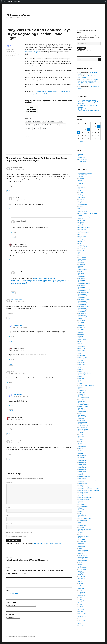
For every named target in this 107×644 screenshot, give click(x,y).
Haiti (80, 354)
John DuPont (82, 394)
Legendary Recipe (83, 412)
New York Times (83, 447)
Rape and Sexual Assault (85, 529)
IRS (79, 389)
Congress (81, 231)
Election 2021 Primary (84, 299)
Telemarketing (82, 587)
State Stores (82, 578)
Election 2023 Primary (84, 306)
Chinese (81, 219)
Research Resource (83, 536)
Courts (80, 242)
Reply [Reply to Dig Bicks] (11, 214)
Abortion (81, 177)
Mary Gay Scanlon (83, 429)
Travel (80, 598)
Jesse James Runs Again (85, 109)
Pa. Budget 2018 (83, 484)
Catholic (81, 208)
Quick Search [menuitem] (17, 1)
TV (79, 608)
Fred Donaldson (16, 300)
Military (81, 434)
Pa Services (81, 482)
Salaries (81, 545)
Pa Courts (81, 475)
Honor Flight (82, 371)
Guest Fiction (82, 350)
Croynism (81, 245)
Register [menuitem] (10, 1)
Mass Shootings (83, 431)
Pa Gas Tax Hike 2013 (84, 477)
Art (79, 185)
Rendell (80, 534)
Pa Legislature (82, 478)
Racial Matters (82, 526)
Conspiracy (81, 235)
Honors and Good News (85, 373)
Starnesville (82, 576)
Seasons (81, 554)
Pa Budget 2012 (82, 464)
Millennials (81, 436)
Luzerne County (83, 422)
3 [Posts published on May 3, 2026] (99, 127)
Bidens (80, 191)
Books (80, 201)
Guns (80, 352)
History (80, 368)
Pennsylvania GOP (83, 492)
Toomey (81, 591)
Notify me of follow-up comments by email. (20, 532)
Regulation (81, 531)
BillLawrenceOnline (18, 15)
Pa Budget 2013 (82, 466)
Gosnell (80, 343)
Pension (81, 501)
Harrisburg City (83, 357)
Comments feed (83, 159)
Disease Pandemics (84, 268)
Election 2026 (82, 313)
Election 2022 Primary (84, 303)
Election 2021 (82, 298)
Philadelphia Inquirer (84, 506)
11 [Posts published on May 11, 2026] (79, 133)
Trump (80, 599)
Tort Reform (82, 592)
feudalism (81, 326)
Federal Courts (82, 324)
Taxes (80, 582)
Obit (79, 452)
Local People (82, 420)
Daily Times (82, 249)
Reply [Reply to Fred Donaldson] (9, 318)
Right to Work (82, 540)
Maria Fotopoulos (83, 426)
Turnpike (81, 606)
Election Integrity (11, 56)
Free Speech (82, 329)
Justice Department (84, 398)
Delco (80, 256)
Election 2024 (82, 308)
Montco (81, 440)
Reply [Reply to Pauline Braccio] (9, 459)
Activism (81, 182)
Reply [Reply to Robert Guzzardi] (11, 364)
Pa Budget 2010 (82, 461)
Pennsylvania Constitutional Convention (89, 491)
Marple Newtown (83, 427)
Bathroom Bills (82, 187)
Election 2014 (82, 278)
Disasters (81, 266)
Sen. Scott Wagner (83, 557)
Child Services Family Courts (86, 217)
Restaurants (82, 538)
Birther (80, 194)
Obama (80, 450)
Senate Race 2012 (83, 561)
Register (81, 154)
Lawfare (81, 408)
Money (80, 438)
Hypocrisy (81, 378)
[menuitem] (1, 1)
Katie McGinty (82, 401)
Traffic (80, 594)
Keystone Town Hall (84, 405)
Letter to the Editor (83, 417)
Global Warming (83, 340)
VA (79, 619)
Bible (80, 189)
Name (9, 508)
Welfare (80, 624)
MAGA (80, 424)
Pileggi (80, 508)
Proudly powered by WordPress (27, 637)
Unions (80, 615)
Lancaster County (83, 406)
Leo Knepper (82, 415)
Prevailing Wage (83, 520)
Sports (80, 571)
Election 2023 (82, 305)
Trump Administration (84, 601)
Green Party (82, 347)
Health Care (82, 361)
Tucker (80, 605)
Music (80, 443)
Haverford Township (84, 359)
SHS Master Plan (83, 568)
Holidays (81, 370)
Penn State (81, 485)
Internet (81, 387)
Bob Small (81, 200)
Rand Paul (81, 527)
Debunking (81, 254)
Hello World (82, 364)
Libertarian (81, 419)
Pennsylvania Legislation (85, 496)
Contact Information (13, 594)
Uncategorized (82, 613)
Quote (80, 524)
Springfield (81, 573)
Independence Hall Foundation (87, 385)
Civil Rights (81, 224)
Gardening (81, 335)
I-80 (80, 380)
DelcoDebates (82, 261)
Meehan (81, 433)
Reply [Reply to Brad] (9, 388)
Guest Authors (82, 349)
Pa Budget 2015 (82, 470)
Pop (79, 517)
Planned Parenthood (84, 510)
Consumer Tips (82, 236)
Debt (80, 252)
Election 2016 (82, 282)
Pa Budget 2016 (82, 471)
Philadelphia (82, 505)
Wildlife (80, 626)
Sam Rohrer (82, 547)
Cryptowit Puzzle (83, 247)
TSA (79, 603)
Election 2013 (82, 277)
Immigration (82, 384)
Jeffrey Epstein (82, 391)
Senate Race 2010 (83, 559)
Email (9, 516)
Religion (81, 533)
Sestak (80, 564)
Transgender (82, 596)
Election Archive (83, 315)
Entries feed (82, 158)
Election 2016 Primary (84, 284)
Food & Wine (82, 328)
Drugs (80, 271)
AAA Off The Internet (84, 175)
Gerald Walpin (82, 336)
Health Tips (82, 363)
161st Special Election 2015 (85, 173)
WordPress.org (82, 161)
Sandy (80, 548)
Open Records (82, 456)
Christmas (81, 222)
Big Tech (81, 192)
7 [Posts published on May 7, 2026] (89, 130)
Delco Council (82, 257)
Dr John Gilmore (83, 270)
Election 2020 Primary (12, 54)
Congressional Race (84, 233)
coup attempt (82, 240)
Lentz (80, 413)
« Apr (82, 142)
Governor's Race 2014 (84, 345)
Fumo (80, 331)
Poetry (80, 512)
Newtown (81, 448)
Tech (80, 585)
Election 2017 (82, 285)
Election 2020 (82, 294)
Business (81, 207)
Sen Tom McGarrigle (84, 555)
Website (9, 524)
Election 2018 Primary (84, 289)
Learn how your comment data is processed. (47, 543)
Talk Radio (81, 580)
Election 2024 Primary (84, 310)
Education (81, 273)
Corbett (80, 238)
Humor (80, 377)
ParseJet (81, 83)
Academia (81, 178)
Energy (80, 319)
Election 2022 (82, 301)
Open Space (81, 457)
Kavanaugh (81, 403)
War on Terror (82, 620)
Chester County (82, 212)
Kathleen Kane (82, 399)
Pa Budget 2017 (82, 473)
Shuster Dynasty (83, 569)
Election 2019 (82, 291)
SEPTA (80, 562)
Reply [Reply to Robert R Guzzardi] (11, 265)
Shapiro (81, 566)
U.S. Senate (81, 610)
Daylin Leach (82, 250)
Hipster (80, 366)
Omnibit (81, 454)
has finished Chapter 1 (33, 52)
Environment (82, 320)
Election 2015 (82, 280)
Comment (10, 482)
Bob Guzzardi (82, 198)
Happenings (82, 356)
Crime (80, 243)
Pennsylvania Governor (85, 494)
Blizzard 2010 (82, 196)
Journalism (81, 396)
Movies (80, 441)
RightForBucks (82, 541)
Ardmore (81, 184)
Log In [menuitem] (5, 1)
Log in (80, 156)
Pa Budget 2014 (82, 468)
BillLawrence (10, 49)
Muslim (80, 445)
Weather (81, 622)
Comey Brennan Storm (84, 228)
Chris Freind (82, 221)
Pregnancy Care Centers (85, 519)
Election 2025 (82, 312)
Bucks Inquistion (83, 205)
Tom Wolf (81, 589)
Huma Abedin (82, 375)
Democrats (81, 263)
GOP (80, 342)
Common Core (82, 229)
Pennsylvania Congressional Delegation (89, 489)
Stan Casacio (82, 575)
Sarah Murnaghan (83, 550)
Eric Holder (81, 322)
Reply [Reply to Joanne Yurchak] (9, 191)
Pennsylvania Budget (84, 487)
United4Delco (82, 617)
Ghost (80, 338)
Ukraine (81, 612)
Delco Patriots (82, 259)
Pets (80, 503)
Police (80, 513)
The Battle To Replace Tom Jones (87, 100)
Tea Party (81, 584)
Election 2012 (82, 275)
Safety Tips (81, 543)
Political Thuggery (83, 515)
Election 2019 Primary (84, 292)
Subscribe (81, 48)
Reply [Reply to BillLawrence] (11, 341)
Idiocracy (81, 382)
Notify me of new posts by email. (17, 536)
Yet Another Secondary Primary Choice (89, 111)
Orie (79, 459)
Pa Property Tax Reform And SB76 (87, 480)
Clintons (81, 226)
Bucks (80, 203)
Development (82, 264)
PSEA (80, 522)
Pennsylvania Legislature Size (86, 498)
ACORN (80, 180)
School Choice (82, 552)
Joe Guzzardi (82, 392)
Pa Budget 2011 (82, 463)
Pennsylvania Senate (84, 499)
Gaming (81, 333)
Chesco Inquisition (83, 210)
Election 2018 (82, 287)
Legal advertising (83, 410)
